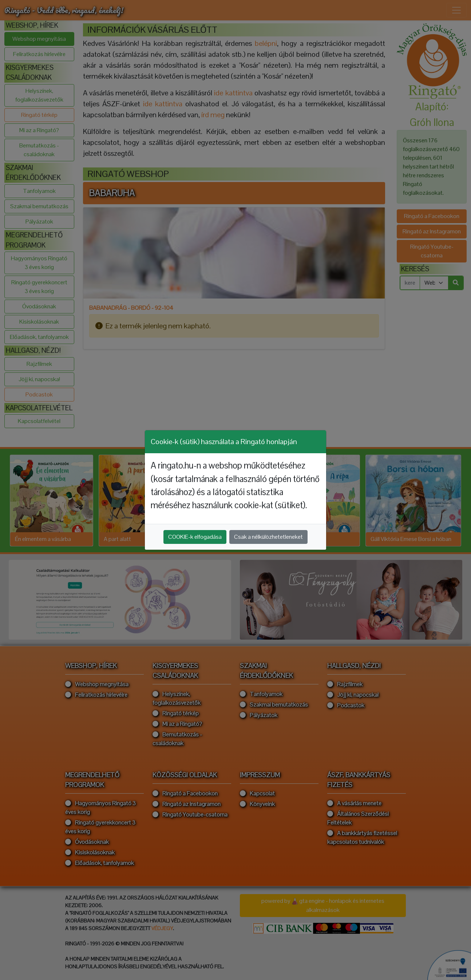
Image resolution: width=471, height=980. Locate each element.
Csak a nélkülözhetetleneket (268, 537)
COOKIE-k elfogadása (195, 537)
